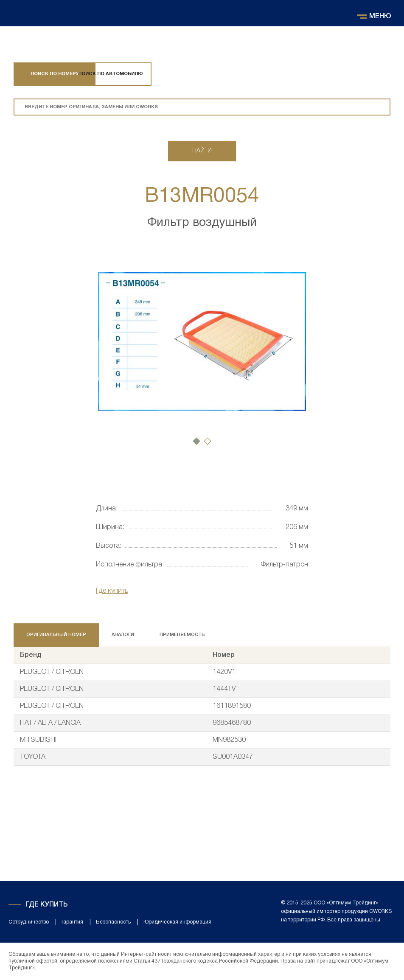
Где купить (112, 591)
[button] (196, 441)
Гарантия (72, 922)
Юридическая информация (177, 922)
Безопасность (113, 922)
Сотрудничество (29, 922)
